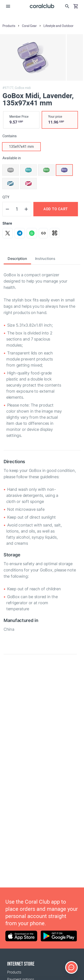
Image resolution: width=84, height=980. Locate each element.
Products (14, 972)
